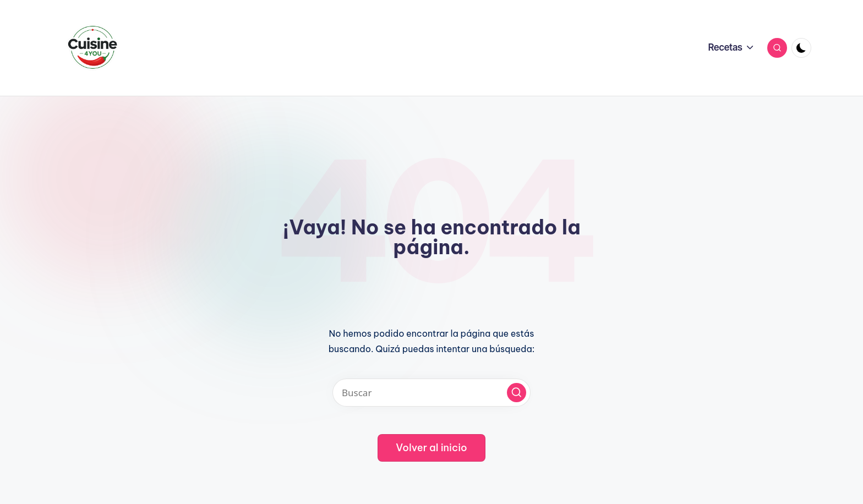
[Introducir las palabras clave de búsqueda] (431, 393)
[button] (517, 393)
